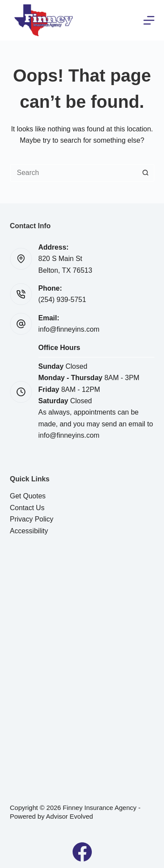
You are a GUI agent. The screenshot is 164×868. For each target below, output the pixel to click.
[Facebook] (82, 852)
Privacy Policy (32, 519)
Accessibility (29, 531)
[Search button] (146, 173)
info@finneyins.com (69, 329)
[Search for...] (73, 173)
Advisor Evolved (70, 816)
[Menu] (149, 20)
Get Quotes (28, 496)
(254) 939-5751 (62, 300)
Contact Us (27, 508)
